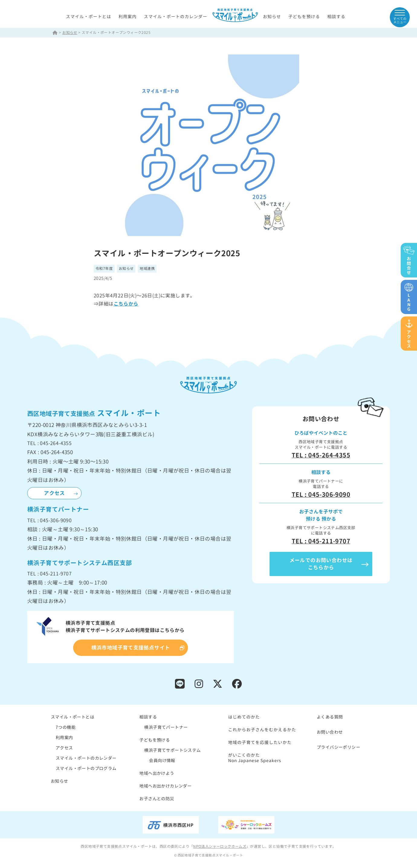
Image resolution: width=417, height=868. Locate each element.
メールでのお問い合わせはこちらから (321, 564)
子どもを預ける (304, 16)
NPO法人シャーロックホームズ (220, 847)
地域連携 (147, 269)
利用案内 (128, 16)
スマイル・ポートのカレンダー (176, 16)
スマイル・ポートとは (89, 16)
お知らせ (272, 16)
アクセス (54, 493)
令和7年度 (104, 269)
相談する (336, 16)
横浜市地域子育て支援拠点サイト (131, 648)
